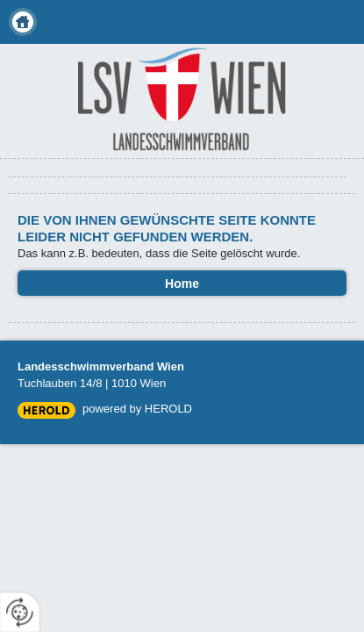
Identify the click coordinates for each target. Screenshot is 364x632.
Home (23, 22)
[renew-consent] (20, 612)
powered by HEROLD (137, 409)
